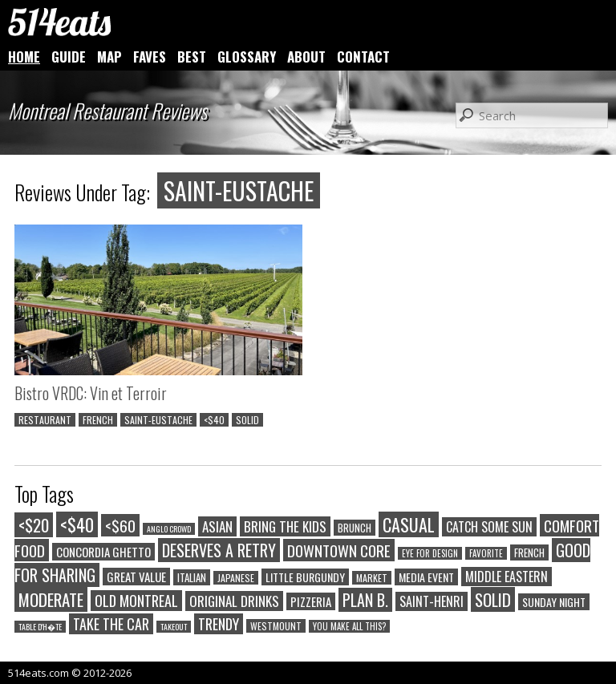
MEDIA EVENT (426, 577)
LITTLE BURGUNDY (305, 577)
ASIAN (217, 526)
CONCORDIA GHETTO (103, 552)
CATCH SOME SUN (489, 527)
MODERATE (51, 599)
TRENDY (219, 624)
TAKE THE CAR (111, 624)
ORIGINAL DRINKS (234, 601)
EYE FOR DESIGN (430, 553)
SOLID (247, 420)
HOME (24, 57)
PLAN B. (365, 600)
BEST (192, 57)
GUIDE (69, 57)
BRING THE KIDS (285, 526)
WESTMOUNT (276, 626)
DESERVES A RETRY (219, 550)
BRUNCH (355, 528)
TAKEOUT (174, 627)
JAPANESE (236, 578)
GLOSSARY (247, 57)
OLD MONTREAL (136, 601)
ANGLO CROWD (169, 529)
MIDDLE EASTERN (507, 577)
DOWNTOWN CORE (339, 550)
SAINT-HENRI (432, 601)
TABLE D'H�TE (40, 627)
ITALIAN (192, 577)
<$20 (34, 525)
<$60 (120, 525)
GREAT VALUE (136, 577)
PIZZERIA (311, 601)
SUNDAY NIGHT (554, 602)
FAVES (150, 57)
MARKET (372, 578)
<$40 (214, 420)
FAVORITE (486, 553)
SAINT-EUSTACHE (158, 420)
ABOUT (306, 57)
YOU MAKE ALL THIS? (349, 626)
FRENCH (98, 420)
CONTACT (363, 57)
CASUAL (409, 524)
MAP (109, 57)
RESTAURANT (45, 420)
